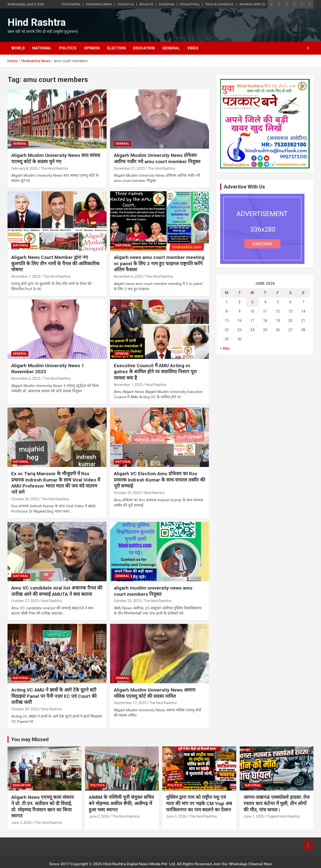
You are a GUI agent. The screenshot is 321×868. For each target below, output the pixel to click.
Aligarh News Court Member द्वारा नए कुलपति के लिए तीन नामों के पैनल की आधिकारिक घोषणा (55, 263)
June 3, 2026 (21, 823)
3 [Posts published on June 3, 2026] (252, 302)
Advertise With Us (252, 4)
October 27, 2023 (25, 601)
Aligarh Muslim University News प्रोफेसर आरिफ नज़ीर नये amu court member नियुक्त (157, 158)
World (18, 48)
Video (193, 48)
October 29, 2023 (127, 493)
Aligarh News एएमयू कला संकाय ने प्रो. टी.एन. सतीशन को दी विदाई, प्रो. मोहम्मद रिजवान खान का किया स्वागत (43, 806)
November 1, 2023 (128, 385)
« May (225, 348)
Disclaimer (167, 4)
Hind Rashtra (71, 4)
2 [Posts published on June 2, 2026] (239, 302)
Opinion (92, 48)
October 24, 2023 (25, 709)
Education (144, 48)
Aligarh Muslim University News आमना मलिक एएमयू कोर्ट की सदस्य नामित (155, 693)
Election (116, 48)
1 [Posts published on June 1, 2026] (227, 302)
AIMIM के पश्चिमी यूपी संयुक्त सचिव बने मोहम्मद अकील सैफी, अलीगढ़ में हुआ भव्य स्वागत (121, 803)
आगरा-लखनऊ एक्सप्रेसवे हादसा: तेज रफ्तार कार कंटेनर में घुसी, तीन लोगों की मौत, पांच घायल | (276, 803)
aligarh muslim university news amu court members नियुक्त (153, 591)
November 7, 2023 (26, 276)
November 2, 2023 (26, 378)
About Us (146, 4)
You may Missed (30, 739)
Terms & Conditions (219, 4)
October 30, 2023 (25, 499)
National (42, 48)
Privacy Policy (190, 4)
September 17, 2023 (130, 703)
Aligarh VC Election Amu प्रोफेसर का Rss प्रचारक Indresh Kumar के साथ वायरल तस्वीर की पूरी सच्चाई (159, 480)
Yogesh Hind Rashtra (283, 816)
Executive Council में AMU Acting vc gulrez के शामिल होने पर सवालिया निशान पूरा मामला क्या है (155, 372)
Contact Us (126, 4)
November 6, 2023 (128, 276)
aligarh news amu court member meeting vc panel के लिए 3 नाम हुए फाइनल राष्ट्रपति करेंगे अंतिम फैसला (159, 263)
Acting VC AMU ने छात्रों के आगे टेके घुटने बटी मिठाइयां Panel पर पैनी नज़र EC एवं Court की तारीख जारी (54, 696)
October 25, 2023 (127, 601)
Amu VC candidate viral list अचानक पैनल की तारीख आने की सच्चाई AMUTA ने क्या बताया (57, 591)
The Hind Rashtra (54, 168)
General (171, 48)
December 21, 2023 (129, 168)
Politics (68, 48)
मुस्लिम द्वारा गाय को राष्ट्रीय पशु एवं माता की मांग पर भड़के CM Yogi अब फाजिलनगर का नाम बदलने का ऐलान (199, 803)
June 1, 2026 (254, 816)
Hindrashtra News (99, 4)
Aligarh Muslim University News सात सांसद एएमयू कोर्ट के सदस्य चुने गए (56, 158)
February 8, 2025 (24, 168)
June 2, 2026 (99, 816)
